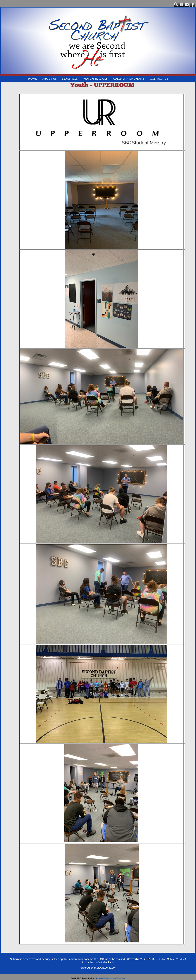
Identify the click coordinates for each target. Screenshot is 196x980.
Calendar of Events (129, 79)
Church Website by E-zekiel (110, 979)
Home (32, 79)
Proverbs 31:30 (137, 959)
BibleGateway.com (106, 968)
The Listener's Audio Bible (99, 962)
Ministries (70, 79)
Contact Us (159, 79)
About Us (50, 79)
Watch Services (95, 79)
